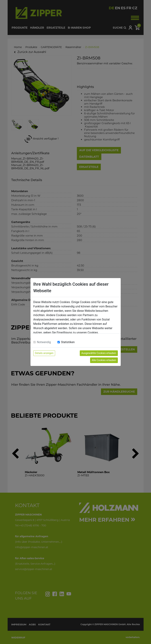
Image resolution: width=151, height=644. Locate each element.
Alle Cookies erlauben (104, 360)
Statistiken (68, 342)
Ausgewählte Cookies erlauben (99, 353)
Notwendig (44, 342)
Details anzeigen (44, 353)
